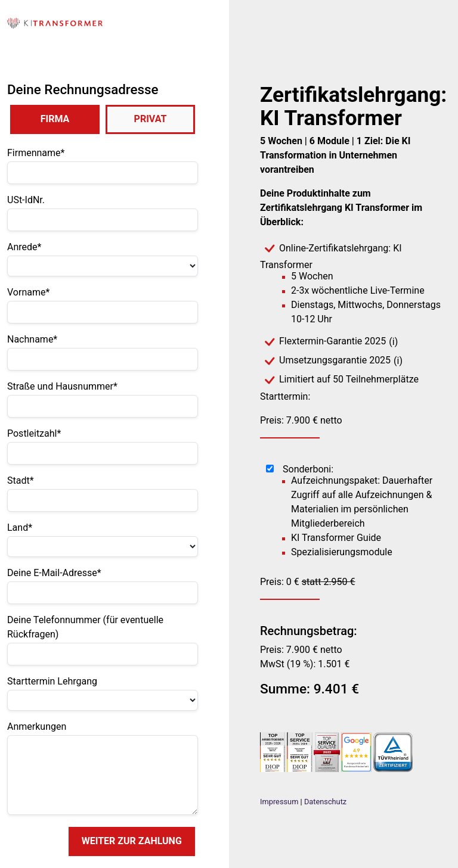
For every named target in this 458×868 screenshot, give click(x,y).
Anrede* (24, 247)
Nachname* (32, 339)
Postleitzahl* (34, 433)
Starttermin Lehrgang (52, 681)
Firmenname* (36, 153)
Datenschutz (325, 802)
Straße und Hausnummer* (62, 386)
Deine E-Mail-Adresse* (54, 573)
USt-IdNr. (26, 200)
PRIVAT (151, 119)
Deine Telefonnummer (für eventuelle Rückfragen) (85, 627)
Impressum (279, 802)
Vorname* (28, 292)
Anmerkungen (37, 727)
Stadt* (21, 480)
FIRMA (55, 119)
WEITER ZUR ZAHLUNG (132, 841)
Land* (20, 528)
